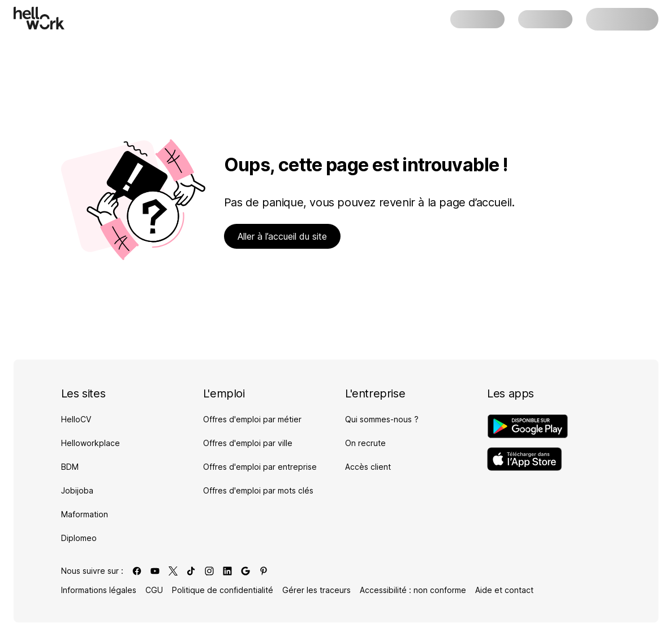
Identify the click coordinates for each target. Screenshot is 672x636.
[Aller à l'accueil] (39, 18)
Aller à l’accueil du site (282, 236)
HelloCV (76, 419)
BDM (70, 467)
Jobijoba (77, 490)
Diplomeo (79, 538)
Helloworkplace (91, 443)
